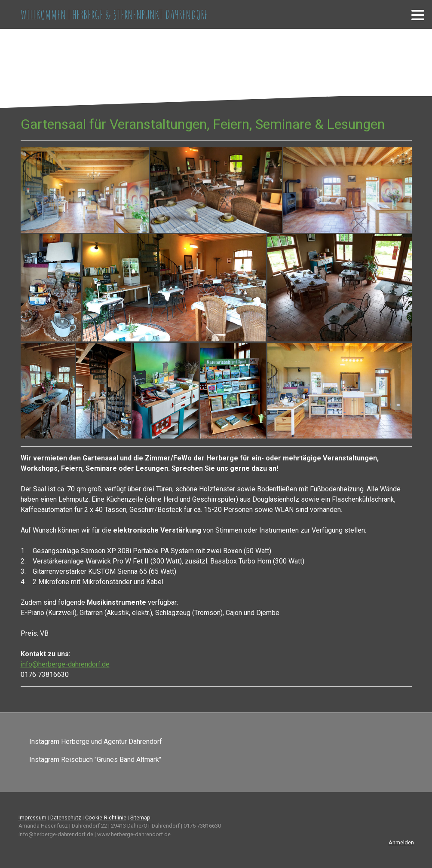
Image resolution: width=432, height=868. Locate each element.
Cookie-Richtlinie (106, 818)
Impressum (32, 818)
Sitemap (140, 818)
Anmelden (401, 842)
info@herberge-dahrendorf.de (65, 664)
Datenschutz (66, 818)
